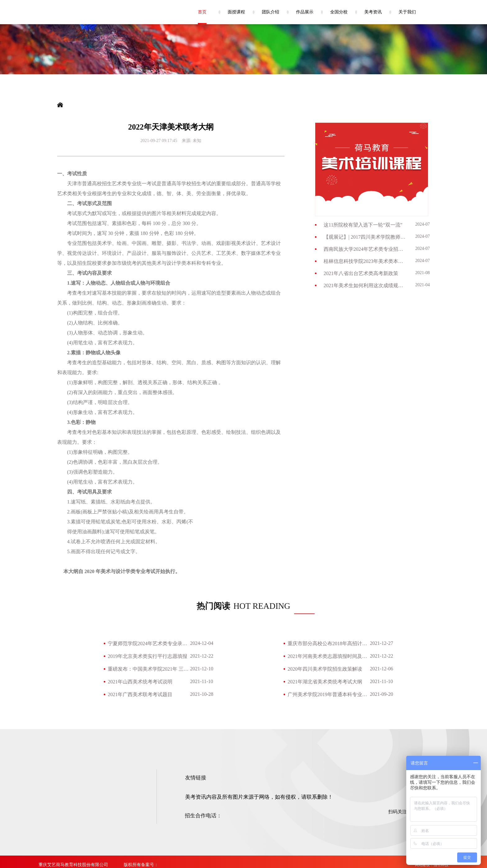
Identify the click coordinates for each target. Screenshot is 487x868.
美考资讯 (373, 12)
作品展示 (305, 12)
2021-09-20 (382, 694)
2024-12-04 (202, 643)
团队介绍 (271, 12)
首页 (202, 12)
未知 (197, 141)
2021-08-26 (425, 273)
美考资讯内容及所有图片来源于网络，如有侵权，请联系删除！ (259, 797)
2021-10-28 (202, 694)
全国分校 (339, 12)
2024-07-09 (425, 224)
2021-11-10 (202, 681)
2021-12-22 (202, 656)
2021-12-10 (202, 669)
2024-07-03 (425, 248)
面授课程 (236, 12)
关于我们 (407, 12)
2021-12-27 (382, 643)
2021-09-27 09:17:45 (159, 141)
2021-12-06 (382, 669)
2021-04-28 (425, 285)
